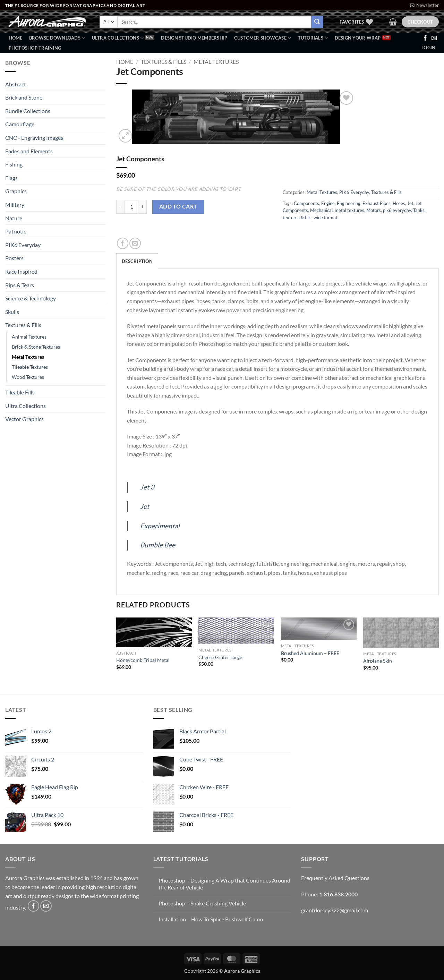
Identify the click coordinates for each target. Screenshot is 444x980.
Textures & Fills (23, 325)
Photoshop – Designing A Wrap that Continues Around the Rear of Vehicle (224, 884)
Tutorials (313, 38)
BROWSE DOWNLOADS (57, 38)
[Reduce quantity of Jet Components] (120, 207)
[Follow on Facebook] (425, 38)
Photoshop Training (35, 48)
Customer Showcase (263, 38)
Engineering (349, 203)
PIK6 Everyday (23, 245)
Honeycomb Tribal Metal (143, 660)
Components (306, 203)
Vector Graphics (24, 419)
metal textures (349, 210)
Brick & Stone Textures (36, 347)
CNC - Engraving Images (34, 138)
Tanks (419, 210)
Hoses (399, 203)
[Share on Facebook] (123, 243)
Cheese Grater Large (220, 657)
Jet (410, 203)
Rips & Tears (20, 285)
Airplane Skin (378, 661)
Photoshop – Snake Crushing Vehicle (202, 903)
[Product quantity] (131, 207)
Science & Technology (31, 298)
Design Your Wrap (358, 38)
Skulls (12, 312)
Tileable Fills (20, 392)
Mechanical (321, 210)
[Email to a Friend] (135, 243)
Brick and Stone (24, 97)
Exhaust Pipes (377, 203)
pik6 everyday (397, 210)
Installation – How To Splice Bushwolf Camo (211, 919)
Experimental (160, 526)
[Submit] (317, 22)
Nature (14, 218)
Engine (328, 203)
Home (16, 38)
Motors (374, 210)
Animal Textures (29, 337)
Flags (11, 178)
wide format (326, 218)
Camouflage (20, 124)
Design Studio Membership (194, 38)
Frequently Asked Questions (335, 878)
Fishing (14, 164)
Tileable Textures (30, 367)
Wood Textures (28, 377)
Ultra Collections (118, 38)
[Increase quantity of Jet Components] (143, 207)
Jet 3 (147, 487)
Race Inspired (21, 271)
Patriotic (16, 231)
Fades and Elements (29, 151)
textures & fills (297, 218)
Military (15, 204)
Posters (14, 258)
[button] (424, 5)
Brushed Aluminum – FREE (310, 653)
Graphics (16, 191)
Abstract (16, 84)
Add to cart (178, 206)
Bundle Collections (28, 111)
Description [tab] (137, 261)
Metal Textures (28, 357)
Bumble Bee (158, 545)
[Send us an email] (434, 38)
